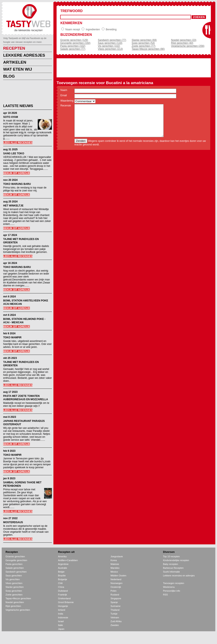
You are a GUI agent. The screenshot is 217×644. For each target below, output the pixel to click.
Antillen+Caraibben (68, 560)
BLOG (9, 76)
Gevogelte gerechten (16, 560)
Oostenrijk (116, 587)
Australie (63, 568)
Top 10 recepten (171, 556)
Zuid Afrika (116, 621)
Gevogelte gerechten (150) (75, 43)
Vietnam (115, 618)
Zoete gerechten (14, 595)
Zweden (115, 625)
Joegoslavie (117, 556)
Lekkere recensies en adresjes (179, 576)
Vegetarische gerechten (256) (188, 46)
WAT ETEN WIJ (18, 69)
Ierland (62, 610)
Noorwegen (117, 583)
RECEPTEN (14, 48)
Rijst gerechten (13, 606)
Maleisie (115, 564)
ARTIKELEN (15, 62)
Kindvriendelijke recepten (176, 560)
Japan (61, 629)
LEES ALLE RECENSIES (18, 143)
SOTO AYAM (11, 117)
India (61, 614)
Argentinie (63, 564)
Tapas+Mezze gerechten (18, 598)
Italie (61, 625)
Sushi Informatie (171, 572)
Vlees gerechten (14, 583)
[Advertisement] (24, 93)
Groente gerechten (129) (74, 40)
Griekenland (64, 598)
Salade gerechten (15, 568)
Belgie (61, 572)
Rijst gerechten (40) (182, 43)
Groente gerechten (15, 556)
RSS (165, 595)
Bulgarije (63, 579)
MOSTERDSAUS (13, 522)
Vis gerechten (13, 579)
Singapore (116, 598)
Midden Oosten (119, 576)
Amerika (62, 556)
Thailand (115, 610)
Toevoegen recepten (174, 583)
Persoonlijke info (172, 591)
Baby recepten (170, 564)
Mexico (114, 572)
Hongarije (63, 606)
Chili (60, 583)
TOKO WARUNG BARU (17, 184)
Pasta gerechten (14, 564)
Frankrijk (63, 595)
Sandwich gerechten (16, 572)
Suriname (116, 606)
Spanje (114, 602)
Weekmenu (169, 587)
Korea (114, 560)
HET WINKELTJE (13, 206)
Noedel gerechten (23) (184, 40)
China (61, 587)
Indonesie (63, 618)
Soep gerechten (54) (143, 43)
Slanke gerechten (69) (144, 40)
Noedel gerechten (15, 602)
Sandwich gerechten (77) (112, 40)
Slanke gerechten (15, 587)
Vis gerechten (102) (109, 46)
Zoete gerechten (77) (143, 46)
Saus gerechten (14, 576)
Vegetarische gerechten (18, 610)
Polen (114, 591)
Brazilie (62, 576)
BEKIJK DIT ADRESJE (17, 173)
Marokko (115, 568)
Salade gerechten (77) (73, 49)
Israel (61, 621)
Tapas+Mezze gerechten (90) (148, 49)
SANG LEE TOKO (14, 153)
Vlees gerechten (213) (110, 49)
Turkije (114, 614)
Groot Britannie (66, 602)
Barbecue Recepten (173, 568)
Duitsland (63, 591)
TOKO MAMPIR (12, 337)
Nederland (116, 579)
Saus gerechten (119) (110, 43)
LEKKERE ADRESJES (24, 55)
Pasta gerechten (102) (73, 46)
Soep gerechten (14, 591)
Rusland (115, 595)
